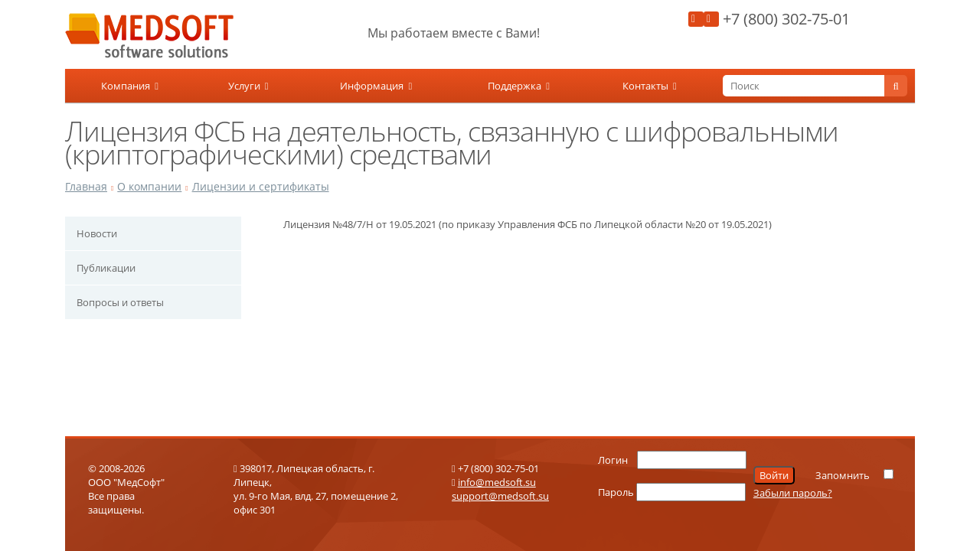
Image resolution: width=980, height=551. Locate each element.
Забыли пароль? (793, 493)
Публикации (106, 268)
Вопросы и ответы (120, 302)
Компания (130, 86)
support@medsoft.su (500, 496)
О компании (149, 186)
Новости (97, 233)
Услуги (248, 86)
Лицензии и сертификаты (261, 186)
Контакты (650, 86)
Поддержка (519, 86)
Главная (86, 186)
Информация (376, 86)
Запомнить (843, 475)
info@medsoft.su (497, 482)
